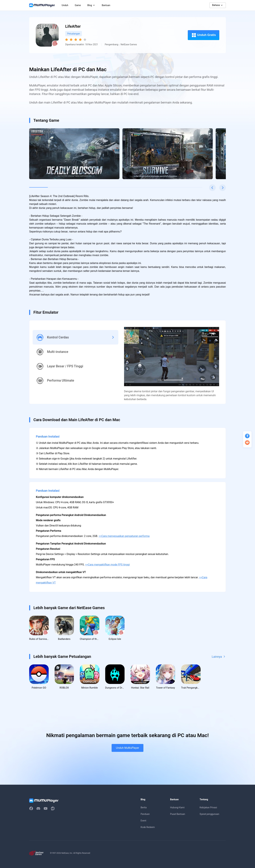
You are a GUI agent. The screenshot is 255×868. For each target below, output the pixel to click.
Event (143, 821)
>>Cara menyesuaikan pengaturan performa (124, 536)
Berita (144, 808)
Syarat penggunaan (209, 815)
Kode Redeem (148, 828)
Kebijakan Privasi (208, 808)
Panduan (145, 815)
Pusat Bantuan (178, 815)
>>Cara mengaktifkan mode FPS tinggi (108, 565)
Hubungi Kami (177, 808)
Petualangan (74, 34)
